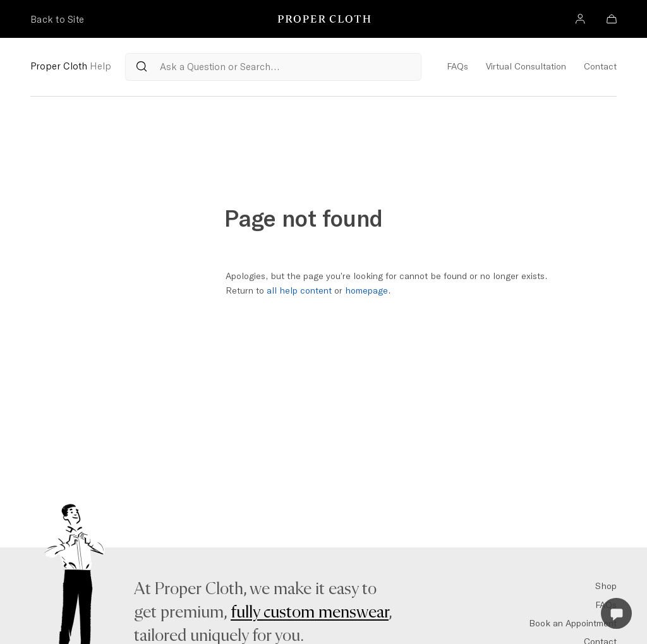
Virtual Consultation (526, 66)
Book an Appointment (573, 623)
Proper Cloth (71, 66)
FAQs (457, 66)
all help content (299, 290)
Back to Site (57, 19)
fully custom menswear (310, 612)
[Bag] (612, 21)
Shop (606, 586)
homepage (366, 290)
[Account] (580, 21)
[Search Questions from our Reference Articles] (273, 67)
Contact (600, 66)
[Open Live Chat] (616, 613)
